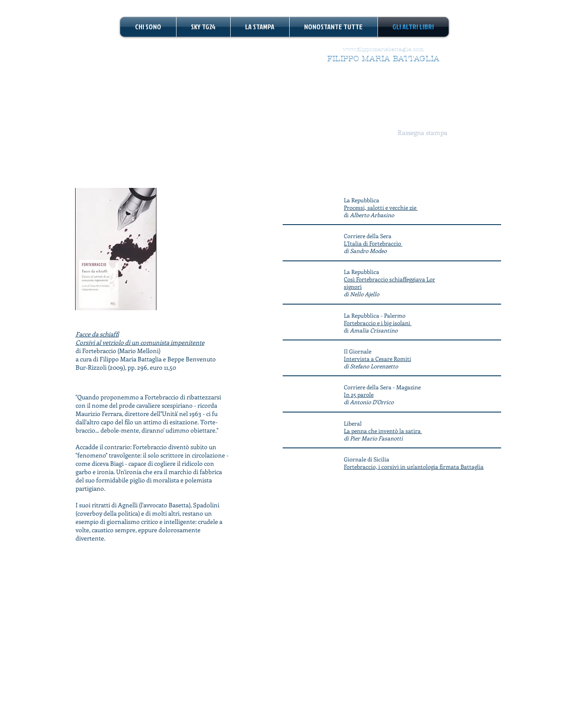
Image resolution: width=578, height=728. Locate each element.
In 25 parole (359, 394)
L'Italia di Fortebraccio (373, 243)
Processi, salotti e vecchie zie (381, 207)
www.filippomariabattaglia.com (383, 49)
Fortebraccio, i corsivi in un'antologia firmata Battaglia (414, 466)
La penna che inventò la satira (383, 431)
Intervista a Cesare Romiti (377, 359)
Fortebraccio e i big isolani (378, 323)
